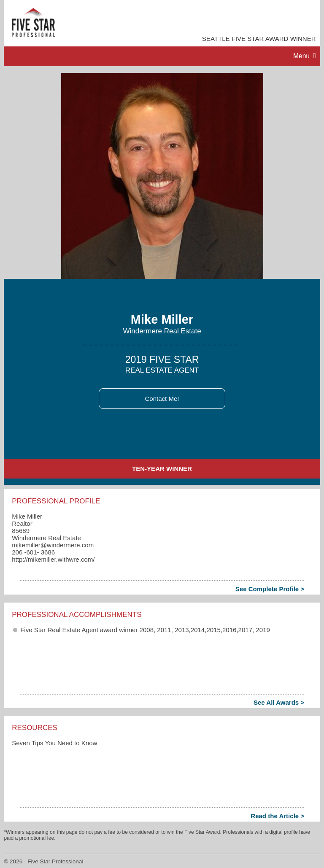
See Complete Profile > (270, 589)
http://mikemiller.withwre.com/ (53, 559)
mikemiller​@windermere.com (53, 545)
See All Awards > (279, 702)
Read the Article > (277, 816)
